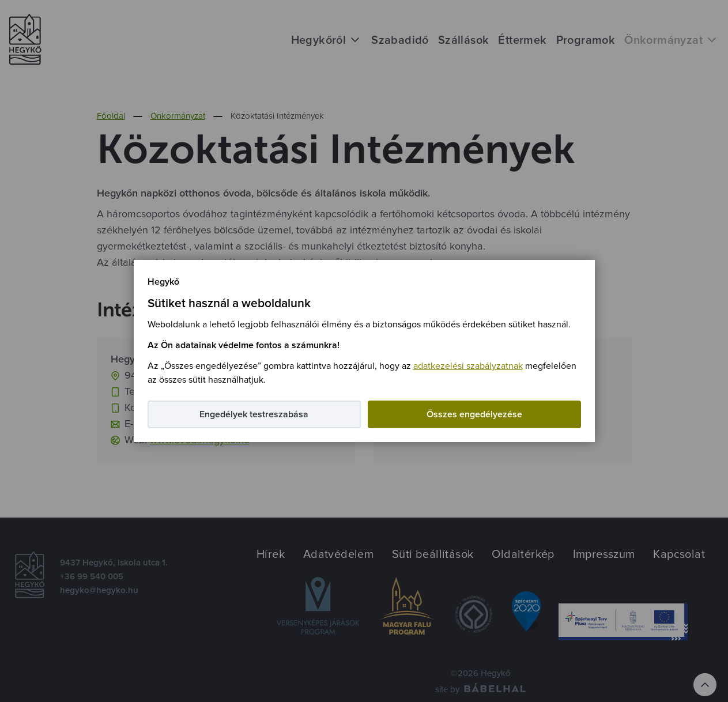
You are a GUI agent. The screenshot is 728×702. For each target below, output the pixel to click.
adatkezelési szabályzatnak (468, 366)
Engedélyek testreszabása (254, 414)
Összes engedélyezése (474, 414)
